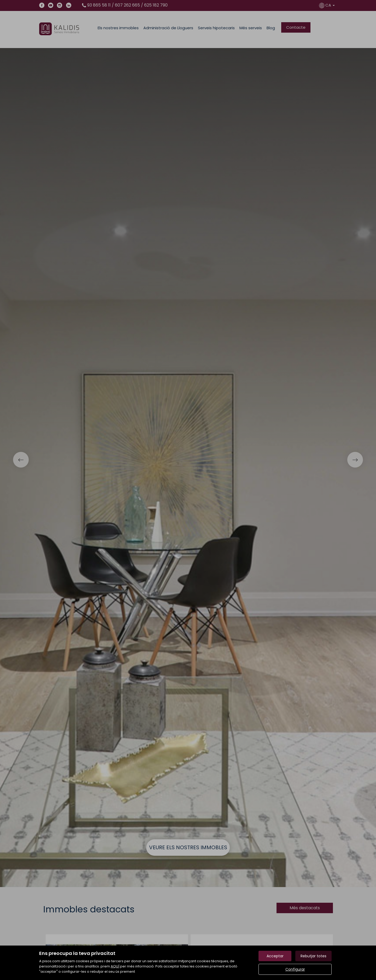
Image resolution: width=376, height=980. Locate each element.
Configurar (295, 969)
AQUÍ (115, 966)
